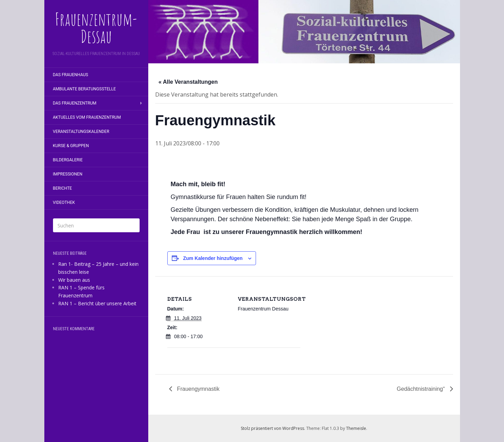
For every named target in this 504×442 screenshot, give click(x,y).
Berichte (63, 188)
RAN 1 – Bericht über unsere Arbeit (97, 303)
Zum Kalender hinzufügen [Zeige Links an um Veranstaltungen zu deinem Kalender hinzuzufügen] (213, 258)
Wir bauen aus (74, 280)
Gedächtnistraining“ (421, 389)
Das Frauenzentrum (75, 103)
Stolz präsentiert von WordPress (272, 428)
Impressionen (68, 174)
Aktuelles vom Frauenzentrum (87, 117)
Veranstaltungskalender (81, 132)
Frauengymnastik (198, 389)
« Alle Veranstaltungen (188, 82)
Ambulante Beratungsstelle (85, 89)
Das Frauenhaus (71, 75)
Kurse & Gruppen (71, 146)
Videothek (64, 202)
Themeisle (356, 428)
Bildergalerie (68, 160)
